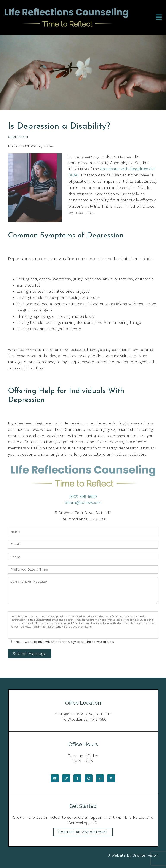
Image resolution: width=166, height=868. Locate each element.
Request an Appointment (83, 832)
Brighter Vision (145, 855)
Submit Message (30, 654)
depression (18, 137)
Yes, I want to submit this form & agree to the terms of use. (65, 642)
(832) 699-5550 (83, 496)
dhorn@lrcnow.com (83, 503)
